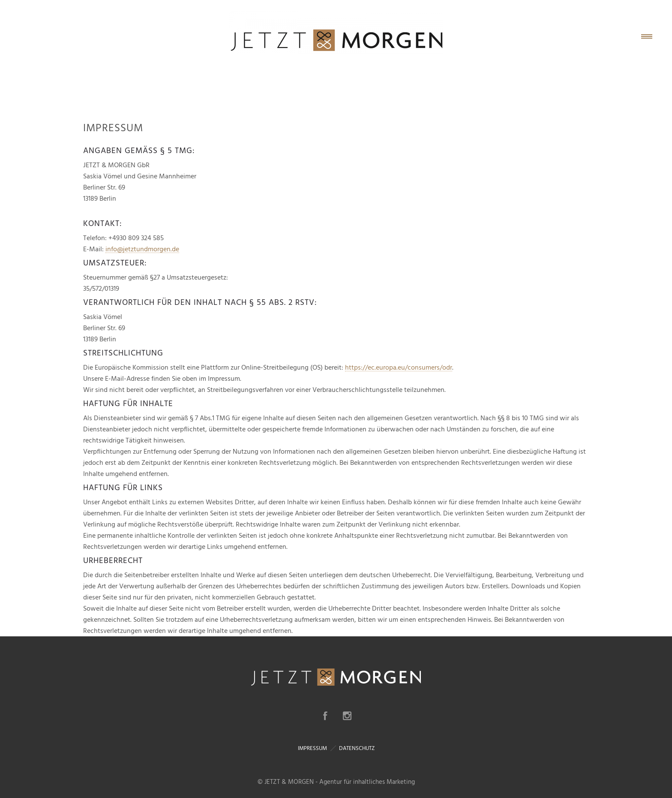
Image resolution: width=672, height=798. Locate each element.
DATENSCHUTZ (357, 748)
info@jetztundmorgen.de (142, 249)
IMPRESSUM (312, 748)
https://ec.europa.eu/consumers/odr (399, 367)
